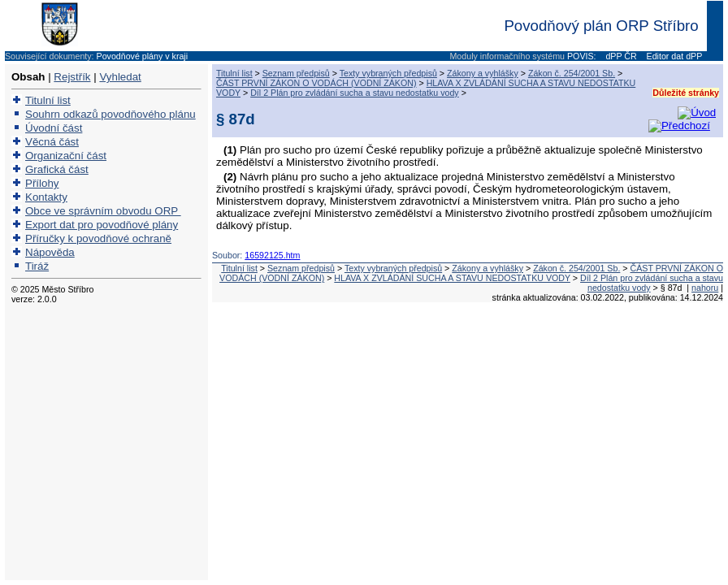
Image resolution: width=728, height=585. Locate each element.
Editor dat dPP (673, 56)
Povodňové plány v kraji (143, 56)
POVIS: (582, 56)
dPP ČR (620, 56)
